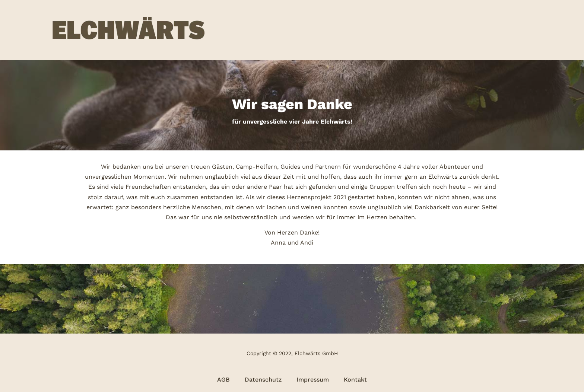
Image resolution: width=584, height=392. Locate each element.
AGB (223, 380)
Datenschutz (263, 380)
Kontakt (355, 380)
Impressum (313, 380)
